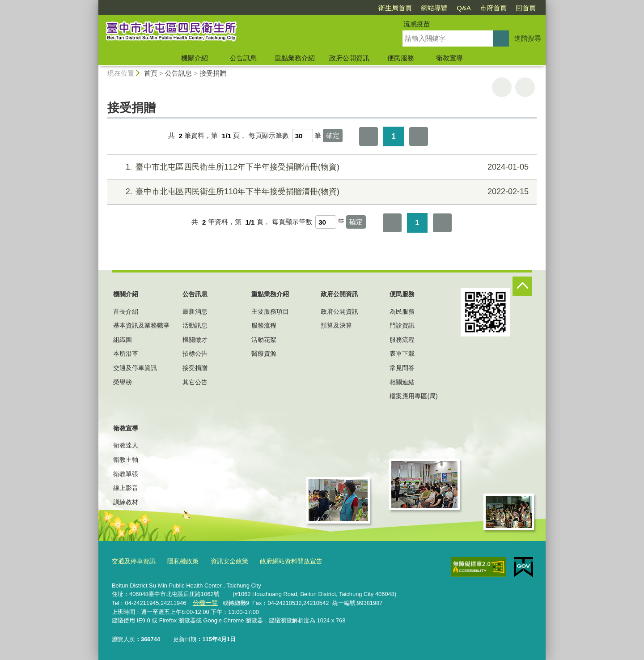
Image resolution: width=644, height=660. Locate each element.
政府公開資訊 (349, 58)
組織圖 (123, 340)
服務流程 (264, 325)
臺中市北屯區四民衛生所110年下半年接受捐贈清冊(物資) (321, 192)
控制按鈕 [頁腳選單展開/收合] (522, 286)
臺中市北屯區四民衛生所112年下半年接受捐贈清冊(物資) (321, 167)
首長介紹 (126, 311)
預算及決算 (336, 325)
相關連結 (402, 382)
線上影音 (126, 488)
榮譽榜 (123, 382)
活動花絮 (264, 340)
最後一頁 (419, 136)
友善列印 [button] (502, 87)
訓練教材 (126, 502)
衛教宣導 (449, 58)
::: (95, 4)
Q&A (464, 8)
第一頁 (369, 136)
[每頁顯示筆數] (303, 136)
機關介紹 (195, 58)
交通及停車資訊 (135, 368)
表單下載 (402, 353)
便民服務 (401, 58)
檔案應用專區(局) (413, 396)
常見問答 (402, 368)
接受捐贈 (213, 73)
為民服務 (402, 311)
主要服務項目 (270, 311)
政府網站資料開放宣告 (281, 561)
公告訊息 (243, 58)
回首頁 (526, 8)
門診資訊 (402, 325)
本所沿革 (126, 353)
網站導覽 (434, 8)
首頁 (151, 73)
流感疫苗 (417, 24)
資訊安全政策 (223, 561)
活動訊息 (195, 325)
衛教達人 (126, 445)
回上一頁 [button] (525, 87)
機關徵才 (195, 340)
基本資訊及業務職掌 (141, 325)
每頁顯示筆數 (269, 136)
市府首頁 (493, 8)
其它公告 (195, 382)
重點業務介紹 (295, 58)
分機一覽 (204, 602)
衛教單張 (126, 474)
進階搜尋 (528, 38)
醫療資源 (264, 353)
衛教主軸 (126, 460)
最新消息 (195, 311)
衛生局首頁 (395, 8)
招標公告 (195, 353)
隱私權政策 (179, 561)
